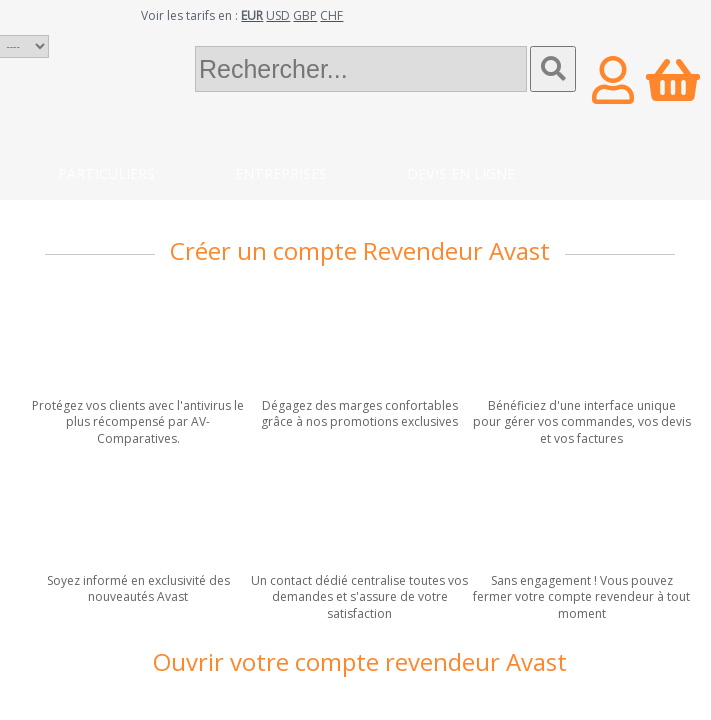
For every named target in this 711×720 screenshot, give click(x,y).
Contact (92, 213)
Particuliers (106, 173)
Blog (226, 213)
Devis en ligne (461, 173)
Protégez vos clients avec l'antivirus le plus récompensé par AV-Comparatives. (138, 422)
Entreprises (281, 173)
